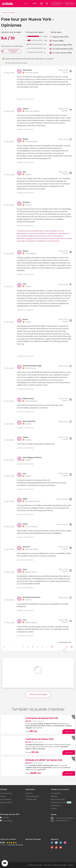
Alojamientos (56, 805)
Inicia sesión (56, 4)
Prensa (3, 796)
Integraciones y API (58, 802)
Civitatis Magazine (32, 796)
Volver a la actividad (8, 13)
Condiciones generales (35, 865)
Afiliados (54, 796)
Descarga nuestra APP (10, 814)
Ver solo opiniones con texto (16, 63)
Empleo (54, 809)
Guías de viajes (31, 799)
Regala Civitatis (6, 802)
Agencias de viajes (58, 799)
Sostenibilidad (5, 799)
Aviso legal (47, 865)
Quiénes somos (6, 793)
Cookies (70, 865)
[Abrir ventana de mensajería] (5, 863)
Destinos (29, 793)
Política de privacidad (59, 865)
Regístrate (69, 4)
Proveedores (56, 793)
